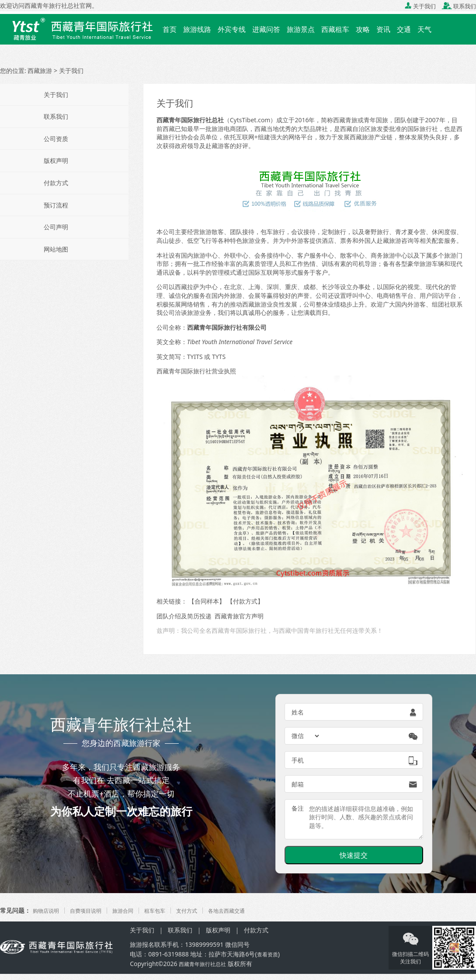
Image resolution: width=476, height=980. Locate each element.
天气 (424, 29)
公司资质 (56, 139)
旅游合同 (134, 910)
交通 (404, 29)
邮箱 (298, 784)
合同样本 (207, 601)
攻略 (363, 29)
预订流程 (56, 205)
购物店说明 (48, 910)
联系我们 (459, 6)
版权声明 (56, 160)
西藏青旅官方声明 (239, 616)
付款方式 (245, 601)
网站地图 (56, 249)
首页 (170, 29)
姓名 (298, 712)
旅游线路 (197, 29)
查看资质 (269, 954)
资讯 (383, 29)
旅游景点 (301, 29)
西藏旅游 (40, 71)
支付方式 (205, 910)
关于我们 (420, 6)
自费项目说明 (93, 910)
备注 (298, 808)
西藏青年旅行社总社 (52, 5)
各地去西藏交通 (250, 910)
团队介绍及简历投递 (184, 616)
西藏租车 (335, 29)
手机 (298, 760)
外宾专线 (232, 29)
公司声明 (56, 227)
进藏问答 (266, 29)
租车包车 (170, 910)
